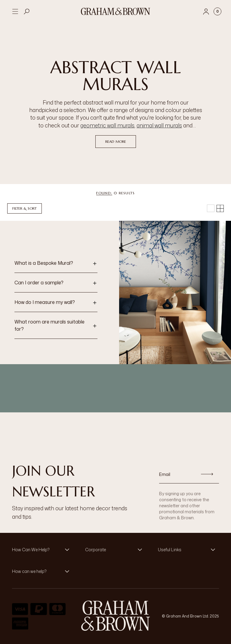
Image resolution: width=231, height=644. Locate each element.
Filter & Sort (25, 208)
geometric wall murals (107, 125)
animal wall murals (159, 125)
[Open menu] (15, 11)
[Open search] (27, 11)
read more (116, 141)
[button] (56, 264)
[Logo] (115, 11)
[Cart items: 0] (217, 11)
